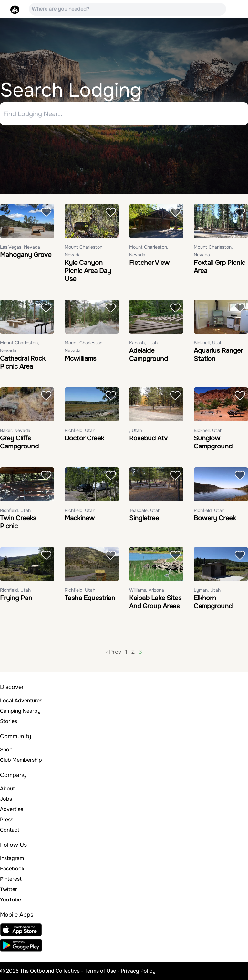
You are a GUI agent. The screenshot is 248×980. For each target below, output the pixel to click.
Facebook (12, 869)
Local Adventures (21, 700)
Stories (9, 721)
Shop (6, 750)
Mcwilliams (80, 358)
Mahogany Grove (26, 255)
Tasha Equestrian (90, 598)
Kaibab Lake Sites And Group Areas (155, 602)
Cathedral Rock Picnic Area (23, 362)
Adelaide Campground (149, 355)
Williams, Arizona (147, 590)
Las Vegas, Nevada (20, 247)
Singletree (144, 518)
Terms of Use (100, 971)
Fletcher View (149, 263)
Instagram (12, 858)
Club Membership (21, 760)
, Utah (136, 430)
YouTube (10, 900)
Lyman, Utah (207, 590)
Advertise (12, 809)
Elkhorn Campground (213, 602)
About (7, 788)
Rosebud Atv (148, 438)
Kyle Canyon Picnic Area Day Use (88, 271)
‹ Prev (114, 652)
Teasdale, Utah (145, 510)
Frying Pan (16, 598)
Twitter (9, 889)
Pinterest (11, 879)
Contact (10, 830)
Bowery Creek (215, 518)
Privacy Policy (138, 971)
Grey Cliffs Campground (19, 442)
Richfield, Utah (80, 430)
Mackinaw (80, 518)
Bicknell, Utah (208, 343)
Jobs (6, 799)
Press (7, 819)
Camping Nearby (20, 711)
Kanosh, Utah (143, 343)
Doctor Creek (84, 438)
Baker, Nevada (15, 430)
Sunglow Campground (213, 442)
